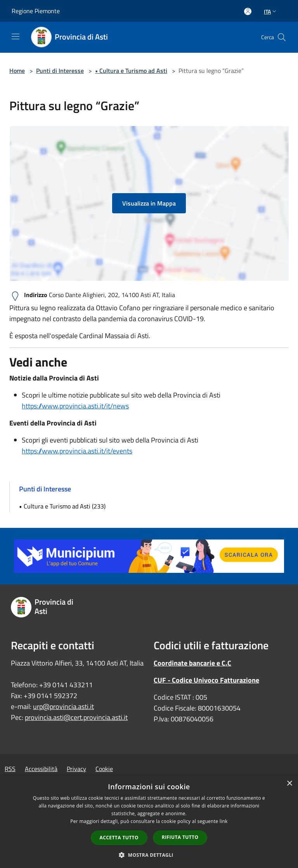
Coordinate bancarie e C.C (192, 663)
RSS (10, 769)
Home (17, 71)
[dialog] (149, 822)
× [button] (289, 784)
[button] (149, 855)
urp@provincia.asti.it (63, 706)
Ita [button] (271, 11)
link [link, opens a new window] (224, 821)
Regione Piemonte (36, 11)
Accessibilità (41, 769)
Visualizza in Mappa (149, 203)
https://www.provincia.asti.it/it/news (75, 406)
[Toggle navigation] (16, 36)
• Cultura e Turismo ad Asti (131, 71)
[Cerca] (282, 37)
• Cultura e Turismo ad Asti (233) (62, 506)
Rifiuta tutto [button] (180, 837)
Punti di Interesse (60, 71)
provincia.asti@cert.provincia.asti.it (76, 717)
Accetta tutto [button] (119, 838)
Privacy (76, 769)
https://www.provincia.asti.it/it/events (77, 451)
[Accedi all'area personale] (248, 11)
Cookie (104, 769)
